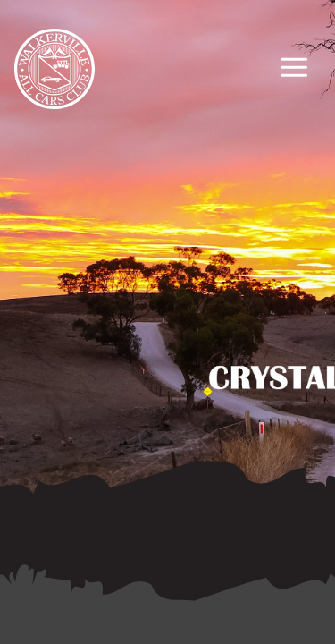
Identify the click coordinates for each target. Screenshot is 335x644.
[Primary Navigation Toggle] (294, 69)
